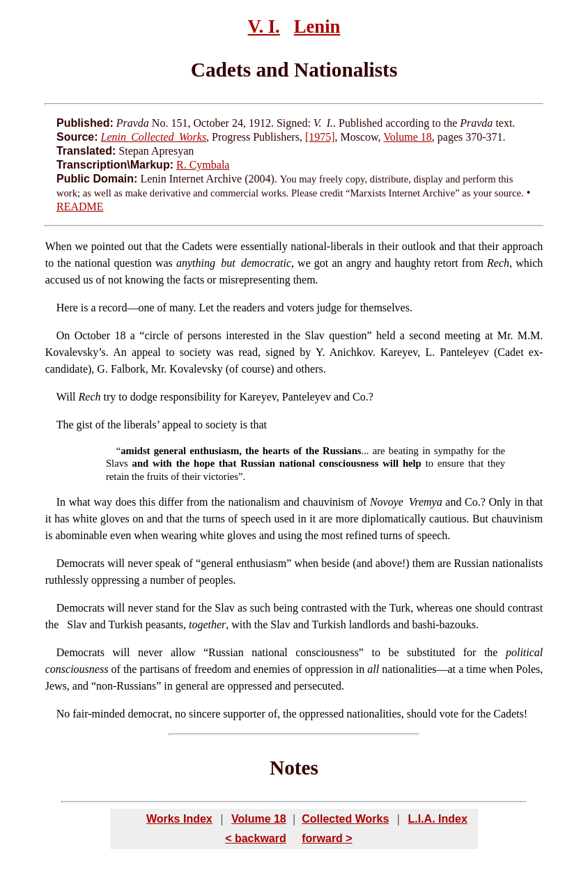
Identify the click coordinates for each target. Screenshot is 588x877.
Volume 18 (407, 137)
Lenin (317, 26)
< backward (256, 838)
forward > (327, 838)
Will (66, 397)
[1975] (320, 137)
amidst (135, 451)
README (80, 207)
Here (67, 308)
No (63, 714)
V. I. (264, 26)
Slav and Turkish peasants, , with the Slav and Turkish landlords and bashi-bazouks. (270, 624)
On (63, 335)
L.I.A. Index (437, 819)
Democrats (80, 563)
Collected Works (345, 819)
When (59, 246)
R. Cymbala (203, 165)
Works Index (179, 819)
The (65, 425)
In (61, 502)
